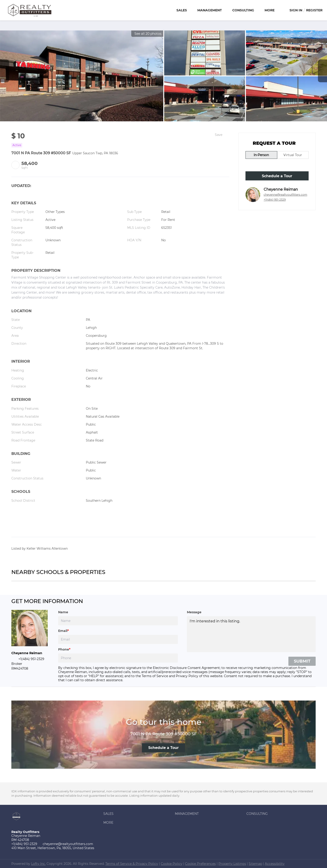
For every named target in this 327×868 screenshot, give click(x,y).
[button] (138, 814)
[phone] (118, 658)
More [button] (270, 10)
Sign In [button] (296, 10)
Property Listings (232, 864)
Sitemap (255, 864)
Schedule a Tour (277, 176)
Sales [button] (182, 10)
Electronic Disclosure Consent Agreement (186, 668)
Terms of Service (155, 676)
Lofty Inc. (38, 864)
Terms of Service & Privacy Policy (132, 864)
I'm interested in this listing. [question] (251, 634)
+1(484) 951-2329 (275, 200)
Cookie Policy (172, 864)
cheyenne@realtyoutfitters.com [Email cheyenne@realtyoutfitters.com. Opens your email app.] (285, 195)
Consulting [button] (243, 10)
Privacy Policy (187, 676)
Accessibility (275, 864)
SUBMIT (302, 661)
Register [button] (314, 10)
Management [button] (210, 10)
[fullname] (118, 621)
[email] (118, 639)
